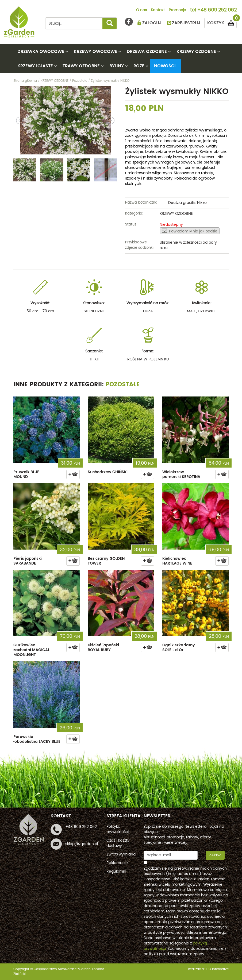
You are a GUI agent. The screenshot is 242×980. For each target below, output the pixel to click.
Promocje (177, 10)
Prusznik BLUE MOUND (26, 474)
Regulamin (116, 871)
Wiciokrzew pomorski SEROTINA (181, 474)
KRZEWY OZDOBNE (196, 52)
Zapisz (215, 855)
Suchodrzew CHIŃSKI (108, 472)
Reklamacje (117, 863)
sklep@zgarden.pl (82, 844)
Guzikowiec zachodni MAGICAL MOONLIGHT (31, 650)
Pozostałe (123, 385)
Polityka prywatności (118, 829)
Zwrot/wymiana (121, 854)
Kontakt (158, 10)
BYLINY (117, 66)
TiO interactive (217, 969)
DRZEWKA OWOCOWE (41, 52)
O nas (141, 10)
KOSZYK (222, 22)
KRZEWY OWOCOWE (95, 52)
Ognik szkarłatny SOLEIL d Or (179, 647)
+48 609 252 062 (217, 10)
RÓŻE (139, 66)
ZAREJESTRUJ (186, 23)
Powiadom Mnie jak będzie (190, 231)
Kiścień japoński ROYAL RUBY (103, 647)
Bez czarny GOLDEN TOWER (106, 561)
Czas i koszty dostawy (118, 843)
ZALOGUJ (152, 23)
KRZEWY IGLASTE (35, 66)
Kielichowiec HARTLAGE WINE (177, 561)
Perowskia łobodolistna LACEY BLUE (37, 739)
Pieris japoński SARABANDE (28, 561)
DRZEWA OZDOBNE (147, 52)
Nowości (165, 66)
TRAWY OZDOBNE (81, 66)
